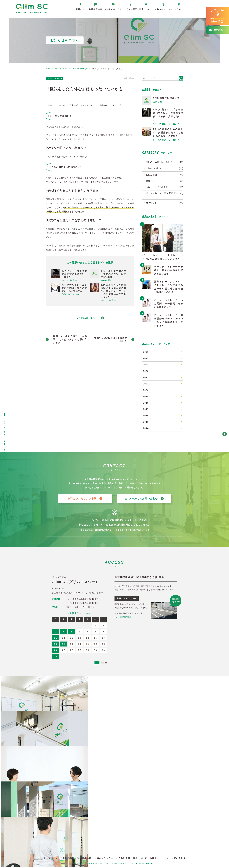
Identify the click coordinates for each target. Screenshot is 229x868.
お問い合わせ (178, 859)
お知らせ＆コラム (113, 11)
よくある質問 (131, 11)
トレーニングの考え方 (58, 78)
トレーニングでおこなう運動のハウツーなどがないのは (113, 274)
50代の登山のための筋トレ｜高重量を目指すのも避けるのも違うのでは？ (168, 133)
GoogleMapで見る (124, 618)
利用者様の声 (96, 11)
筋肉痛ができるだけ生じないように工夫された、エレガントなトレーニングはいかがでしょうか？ (113, 291)
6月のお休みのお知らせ (166, 98)
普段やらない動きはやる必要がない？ (111, 340)
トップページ (51, 859)
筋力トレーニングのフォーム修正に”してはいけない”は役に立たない (70, 340)
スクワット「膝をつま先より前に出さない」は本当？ (74, 274)
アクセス (179, 11)
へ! (218, 16)
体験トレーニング (163, 11)
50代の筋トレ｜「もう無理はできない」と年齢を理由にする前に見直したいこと (168, 115)
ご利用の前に (80, 11)
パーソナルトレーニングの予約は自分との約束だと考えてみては (74, 288)
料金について (146, 11)
